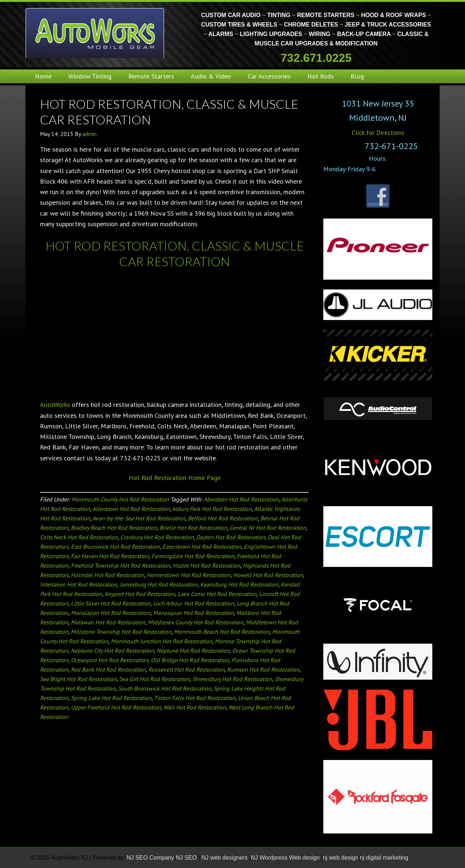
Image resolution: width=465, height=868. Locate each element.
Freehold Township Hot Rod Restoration (120, 565)
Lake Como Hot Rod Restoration (217, 594)
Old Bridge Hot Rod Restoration (190, 660)
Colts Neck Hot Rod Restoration (79, 537)
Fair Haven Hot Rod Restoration (110, 556)
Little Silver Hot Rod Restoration (111, 603)
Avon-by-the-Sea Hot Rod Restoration (139, 518)
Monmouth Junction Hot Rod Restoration (161, 641)
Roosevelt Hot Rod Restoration (186, 669)
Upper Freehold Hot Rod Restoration (116, 707)
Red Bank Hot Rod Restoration (108, 669)
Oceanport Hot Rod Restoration (110, 660)
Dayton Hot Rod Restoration (231, 537)
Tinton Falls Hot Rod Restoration (195, 698)
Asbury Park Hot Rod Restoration (212, 509)
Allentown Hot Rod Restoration (131, 509)
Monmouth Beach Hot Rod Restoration (222, 632)
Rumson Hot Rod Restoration (263, 669)
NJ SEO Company (151, 858)
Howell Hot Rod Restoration (268, 575)
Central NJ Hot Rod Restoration (268, 528)
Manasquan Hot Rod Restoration (193, 613)
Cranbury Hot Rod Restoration (157, 537)
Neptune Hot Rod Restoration (193, 651)
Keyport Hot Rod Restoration (140, 594)
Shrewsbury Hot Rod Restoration (232, 679)
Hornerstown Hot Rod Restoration (189, 575)
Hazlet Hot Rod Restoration (206, 565)
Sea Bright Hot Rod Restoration (78, 679)
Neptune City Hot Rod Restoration (112, 651)
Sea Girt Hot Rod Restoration (154, 679)
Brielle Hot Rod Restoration (193, 528)
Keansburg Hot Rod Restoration (239, 584)
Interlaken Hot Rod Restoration (78, 584)
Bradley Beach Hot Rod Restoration (114, 528)
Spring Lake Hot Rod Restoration (111, 698)
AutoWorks (55, 405)
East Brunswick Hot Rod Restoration (115, 547)
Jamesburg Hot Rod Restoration (159, 584)
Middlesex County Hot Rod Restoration (196, 622)
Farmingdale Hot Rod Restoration (193, 556)
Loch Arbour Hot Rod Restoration (193, 603)
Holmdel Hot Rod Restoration (108, 575)
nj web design (341, 858)
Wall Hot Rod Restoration (195, 707)
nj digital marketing (384, 858)
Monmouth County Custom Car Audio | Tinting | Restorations (95, 33)
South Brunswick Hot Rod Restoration (165, 688)
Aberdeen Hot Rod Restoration (241, 499)
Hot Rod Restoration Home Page (175, 478)
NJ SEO (187, 858)
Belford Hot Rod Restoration (223, 518)
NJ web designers (226, 858)
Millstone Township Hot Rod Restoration (121, 632)
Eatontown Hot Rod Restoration (202, 547)
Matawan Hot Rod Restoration (108, 622)
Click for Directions (378, 133)
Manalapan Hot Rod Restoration (111, 613)
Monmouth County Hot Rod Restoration (120, 499)
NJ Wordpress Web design (286, 858)
